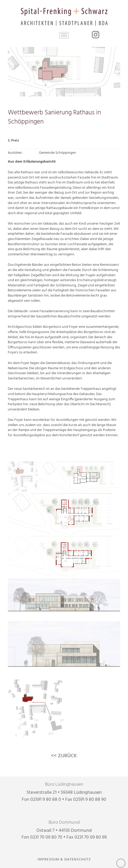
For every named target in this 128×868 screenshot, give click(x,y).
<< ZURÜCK (64, 756)
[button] (64, 35)
